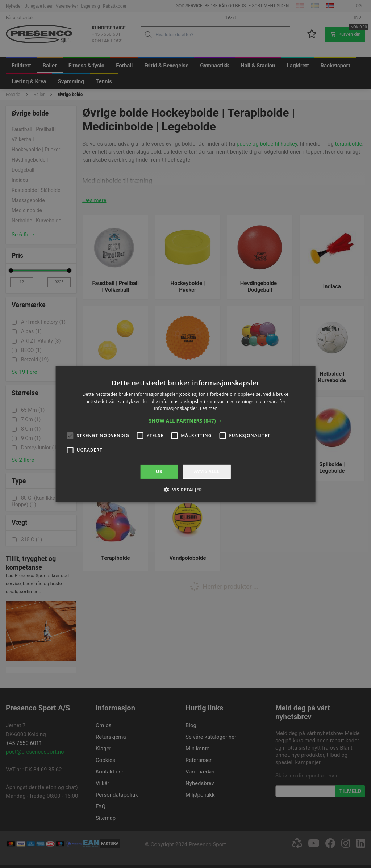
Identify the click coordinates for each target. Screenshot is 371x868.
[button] (186, 421)
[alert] (185, 434)
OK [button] (159, 471)
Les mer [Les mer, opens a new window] (209, 408)
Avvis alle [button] (207, 471)
